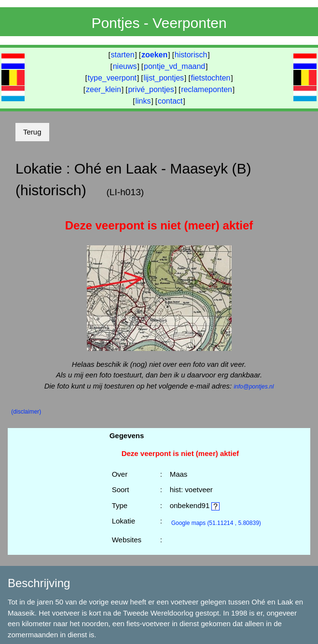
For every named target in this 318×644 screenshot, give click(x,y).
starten (123, 55)
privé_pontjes (151, 89)
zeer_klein (104, 89)
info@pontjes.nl (254, 387)
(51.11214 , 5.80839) (216, 523)
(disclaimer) (26, 412)
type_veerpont (112, 78)
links (143, 101)
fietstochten (211, 78)
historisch (191, 55)
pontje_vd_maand (174, 66)
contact (170, 101)
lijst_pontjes (164, 78)
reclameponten (207, 89)
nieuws (125, 66)
